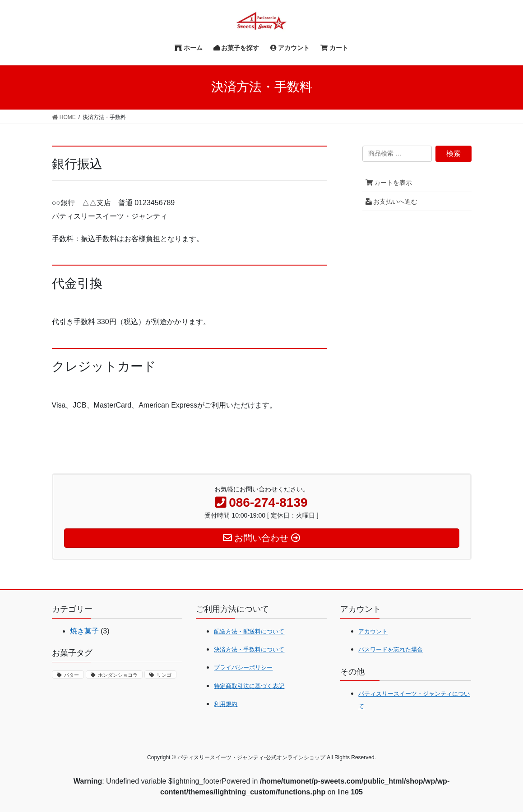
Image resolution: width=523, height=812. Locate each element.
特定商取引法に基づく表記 (249, 686)
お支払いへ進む (392, 202)
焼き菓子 (84, 631)
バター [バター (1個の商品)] (72, 675)
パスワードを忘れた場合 (391, 649)
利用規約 (226, 704)
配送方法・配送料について (249, 631)
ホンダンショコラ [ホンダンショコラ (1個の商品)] (118, 675)
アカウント (373, 631)
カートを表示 (389, 183)
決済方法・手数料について (249, 649)
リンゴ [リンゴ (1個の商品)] (164, 675)
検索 (454, 154)
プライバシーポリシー (243, 667)
